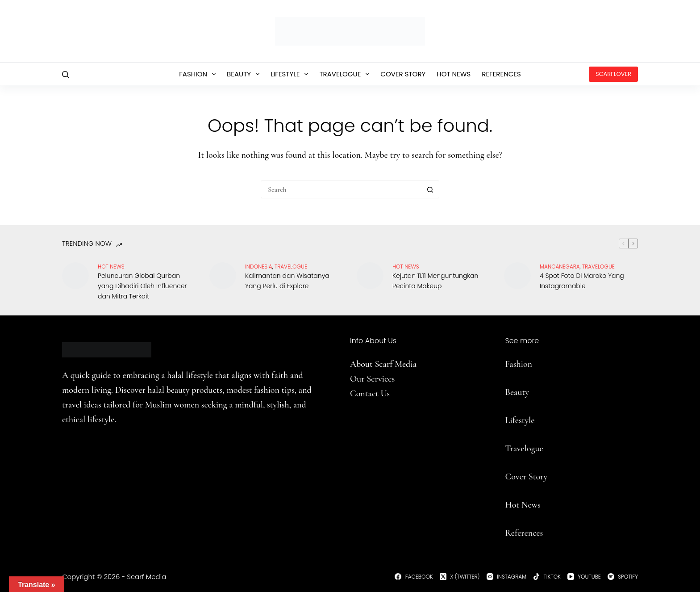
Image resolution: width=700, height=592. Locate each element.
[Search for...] (341, 189)
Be (510, 392)
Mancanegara (560, 267)
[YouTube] (584, 577)
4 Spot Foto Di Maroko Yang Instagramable (582, 281)
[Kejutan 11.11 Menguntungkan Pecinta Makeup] (370, 276)
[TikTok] (547, 577)
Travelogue (346, 74)
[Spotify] (623, 577)
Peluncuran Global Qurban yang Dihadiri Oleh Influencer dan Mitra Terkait (142, 286)
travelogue (291, 267)
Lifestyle (291, 74)
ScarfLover (613, 74)
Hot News (454, 74)
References (501, 74)
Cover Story (403, 74)
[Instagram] (507, 577)
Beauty (245, 74)
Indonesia (259, 267)
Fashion (199, 74)
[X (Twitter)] (460, 577)
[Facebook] (414, 577)
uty (523, 392)
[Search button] (430, 189)
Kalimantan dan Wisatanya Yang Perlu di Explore (287, 281)
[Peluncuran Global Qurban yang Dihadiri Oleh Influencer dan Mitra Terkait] (75, 276)
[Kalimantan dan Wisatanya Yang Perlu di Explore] (223, 276)
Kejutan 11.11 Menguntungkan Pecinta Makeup (435, 281)
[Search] (65, 74)
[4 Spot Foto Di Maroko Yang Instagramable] (517, 276)
